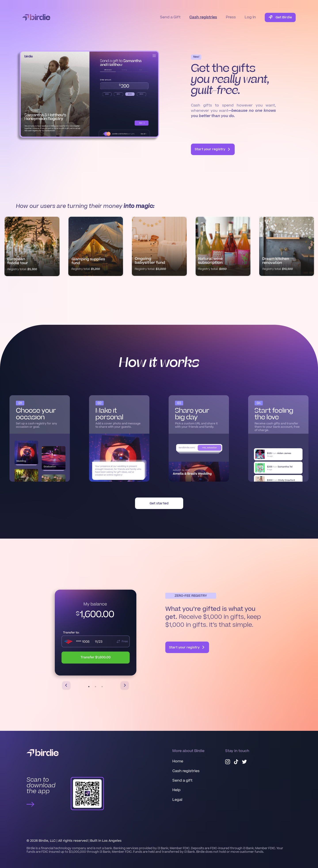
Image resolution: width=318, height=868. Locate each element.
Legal (177, 800)
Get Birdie (280, 17)
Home (178, 761)
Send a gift (182, 781)
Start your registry (213, 149)
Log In (250, 17)
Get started (159, 503)
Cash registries (203, 17)
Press (231, 17)
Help (176, 790)
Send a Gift (170, 17)
